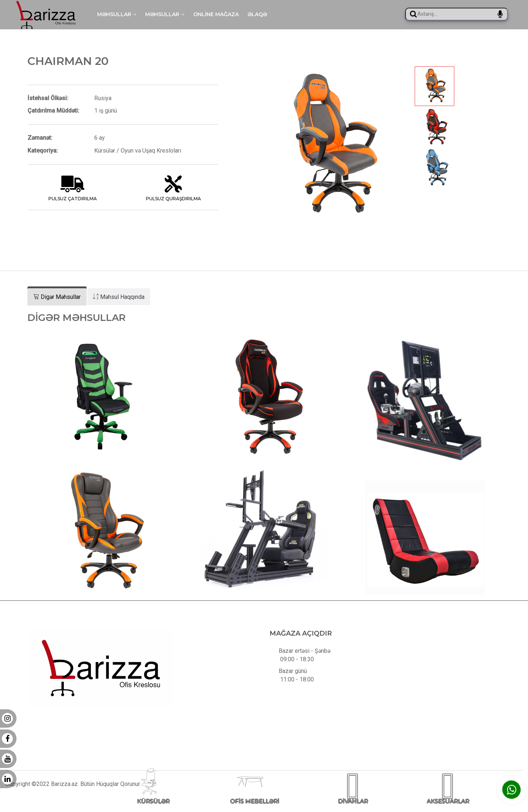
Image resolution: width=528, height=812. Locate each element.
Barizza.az (64, 795)
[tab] (57, 297)
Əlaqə (257, 14)
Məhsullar (117, 14)
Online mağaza (216, 14)
